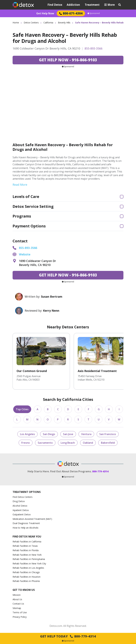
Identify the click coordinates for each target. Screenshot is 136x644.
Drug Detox (19, 501)
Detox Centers (31, 23)
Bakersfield (108, 443)
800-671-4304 (71, 13)
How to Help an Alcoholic (26, 528)
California (48, 23)
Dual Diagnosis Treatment (26, 523)
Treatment (92, 5)
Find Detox (55, 5)
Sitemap (17, 608)
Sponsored (94, 13)
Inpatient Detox (21, 510)
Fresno (26, 443)
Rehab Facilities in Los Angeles (28, 568)
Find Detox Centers (23, 497)
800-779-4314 (100, 471)
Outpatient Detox (22, 514)
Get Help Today (68, 636)
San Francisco (108, 434)
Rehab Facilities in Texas (25, 546)
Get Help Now (45, 13)
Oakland (88, 443)
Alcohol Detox (20, 506)
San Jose (68, 434)
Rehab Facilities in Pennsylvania (29, 559)
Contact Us (18, 604)
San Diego (49, 434)
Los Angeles (27, 434)
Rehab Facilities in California (27, 542)
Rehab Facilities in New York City (29, 563)
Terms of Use (20, 612)
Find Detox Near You (27, 537)
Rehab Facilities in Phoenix (26, 581)
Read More (20, 185)
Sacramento (45, 443)
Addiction (73, 5)
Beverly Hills (64, 23)
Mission (17, 595)
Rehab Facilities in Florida (26, 550)
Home (16, 23)
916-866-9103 (68, 60)
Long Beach (68, 443)
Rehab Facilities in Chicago (26, 572)
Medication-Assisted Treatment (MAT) (32, 519)
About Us (17, 599)
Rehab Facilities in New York (27, 555)
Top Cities (22, 409)
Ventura (86, 434)
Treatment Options (27, 492)
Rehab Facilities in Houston (27, 577)
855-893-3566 (93, 48)
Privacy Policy (20, 617)
